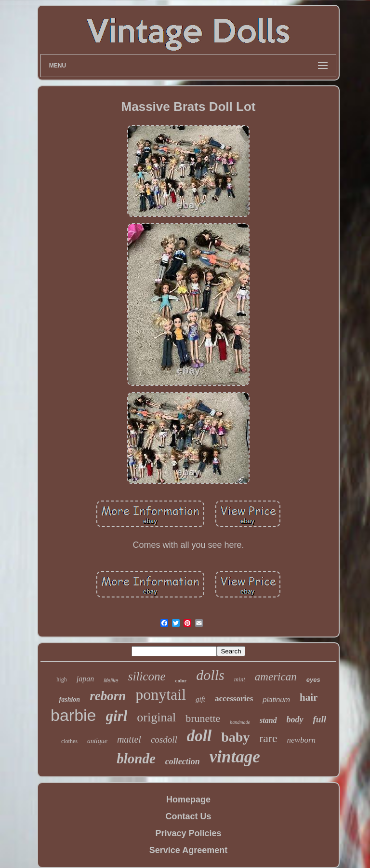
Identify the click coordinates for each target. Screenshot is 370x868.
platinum (276, 699)
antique (97, 741)
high (61, 679)
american (276, 677)
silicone (147, 676)
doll (199, 736)
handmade (240, 722)
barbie (73, 715)
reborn (108, 696)
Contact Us (188, 816)
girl (117, 716)
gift (200, 699)
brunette (203, 718)
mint (240, 679)
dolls (210, 675)
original (156, 717)
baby (235, 737)
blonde (136, 759)
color (181, 680)
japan (85, 679)
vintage (235, 757)
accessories (234, 698)
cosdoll (164, 739)
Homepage (188, 800)
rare (268, 738)
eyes (313, 680)
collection (183, 761)
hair (309, 697)
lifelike (111, 680)
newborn (302, 740)
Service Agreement (188, 850)
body (295, 719)
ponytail (161, 694)
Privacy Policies (188, 833)
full (320, 719)
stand (268, 720)
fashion (70, 699)
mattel (129, 739)
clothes (69, 741)
